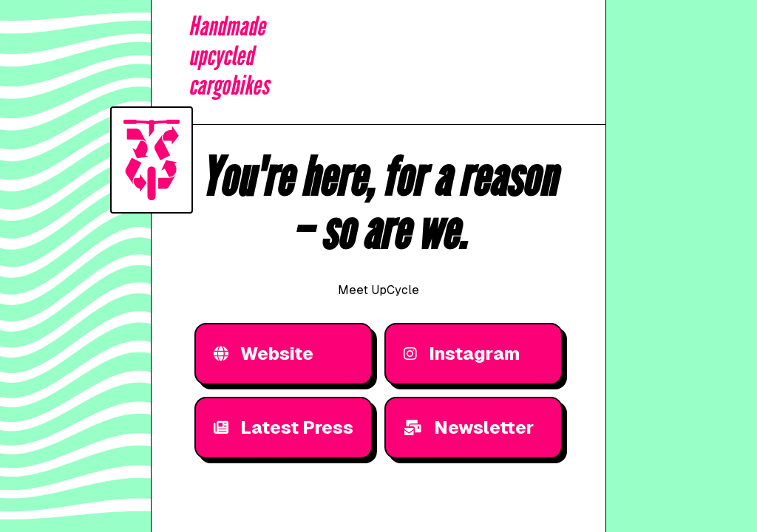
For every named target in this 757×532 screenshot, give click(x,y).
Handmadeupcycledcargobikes (229, 56)
